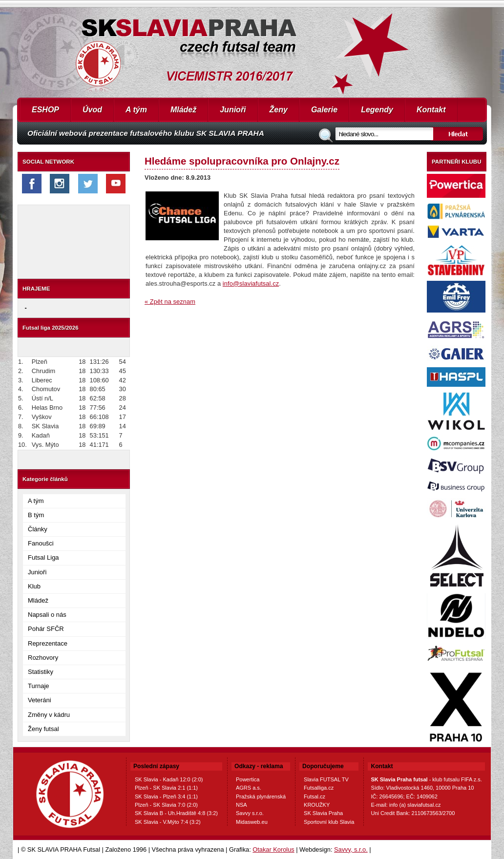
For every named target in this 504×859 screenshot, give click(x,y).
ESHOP (45, 110)
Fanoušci (41, 543)
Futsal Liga (43, 557)
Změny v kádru (49, 715)
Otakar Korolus (273, 849)
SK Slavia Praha (323, 813)
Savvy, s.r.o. (351, 849)
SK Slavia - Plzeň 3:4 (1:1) (166, 796)
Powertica (248, 779)
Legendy (377, 110)
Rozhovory (43, 658)
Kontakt (431, 110)
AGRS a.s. (249, 788)
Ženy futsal (43, 729)
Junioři (233, 110)
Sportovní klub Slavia (329, 822)
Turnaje (39, 686)
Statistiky (41, 672)
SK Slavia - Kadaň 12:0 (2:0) (169, 779)
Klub (34, 586)
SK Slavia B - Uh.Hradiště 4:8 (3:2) (176, 813)
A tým (136, 110)
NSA (241, 805)
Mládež (183, 110)
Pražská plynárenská (261, 796)
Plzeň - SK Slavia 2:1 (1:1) (166, 788)
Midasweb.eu (252, 822)
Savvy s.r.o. (250, 813)
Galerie (324, 110)
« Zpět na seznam (170, 302)
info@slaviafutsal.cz (251, 283)
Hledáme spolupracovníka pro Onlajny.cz (242, 161)
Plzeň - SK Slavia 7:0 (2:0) (166, 805)
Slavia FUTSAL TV (326, 779)
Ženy (279, 110)
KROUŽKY (317, 805)
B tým (36, 515)
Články (38, 529)
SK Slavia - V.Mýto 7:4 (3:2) (168, 822)
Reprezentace (48, 643)
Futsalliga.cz (319, 788)
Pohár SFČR (46, 629)
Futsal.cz (315, 796)
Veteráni (40, 700)
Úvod (92, 110)
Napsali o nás (47, 615)
